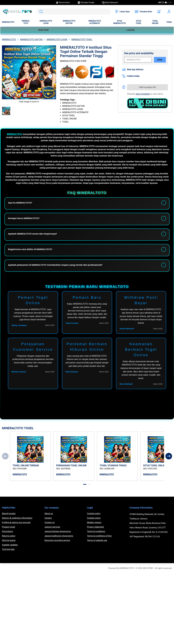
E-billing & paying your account (16, 534)
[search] (74, 12)
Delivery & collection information (17, 529)
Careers (48, 529)
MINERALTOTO (8, 22)
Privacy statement (95, 538)
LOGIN (130, 30)
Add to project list (148, 87)
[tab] (85, 495)
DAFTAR (44, 30)
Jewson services (52, 538)
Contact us (50, 534)
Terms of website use (97, 551)
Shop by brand (9, 551)
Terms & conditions (96, 542)
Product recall (9, 538)
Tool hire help (8, 560)
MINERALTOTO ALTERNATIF (95, 22)
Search (41, 12)
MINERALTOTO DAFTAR (69, 22)
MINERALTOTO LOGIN (46, 22)
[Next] (169, 467)
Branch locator (9, 525)
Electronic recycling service (57, 551)
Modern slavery (94, 534)
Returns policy (9, 547)
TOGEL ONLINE (155, 22)
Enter (160, 60)
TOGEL (169, 22)
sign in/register (143, 94)
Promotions (7, 542)
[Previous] (5, 467)
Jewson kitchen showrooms (58, 542)
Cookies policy (94, 529)
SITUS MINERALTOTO (120, 22)
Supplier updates (10, 556)
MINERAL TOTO (26, 22)
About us (49, 525)
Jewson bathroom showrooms (59, 547)
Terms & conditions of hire (99, 547)
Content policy (94, 525)
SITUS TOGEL (139, 22)
